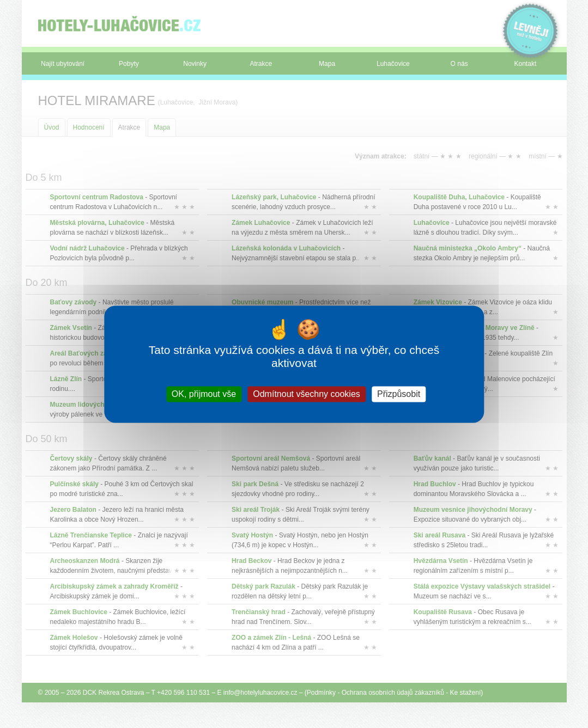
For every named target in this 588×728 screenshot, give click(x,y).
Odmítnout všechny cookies (307, 394)
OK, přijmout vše (204, 394)
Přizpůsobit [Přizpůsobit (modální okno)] (399, 394)
